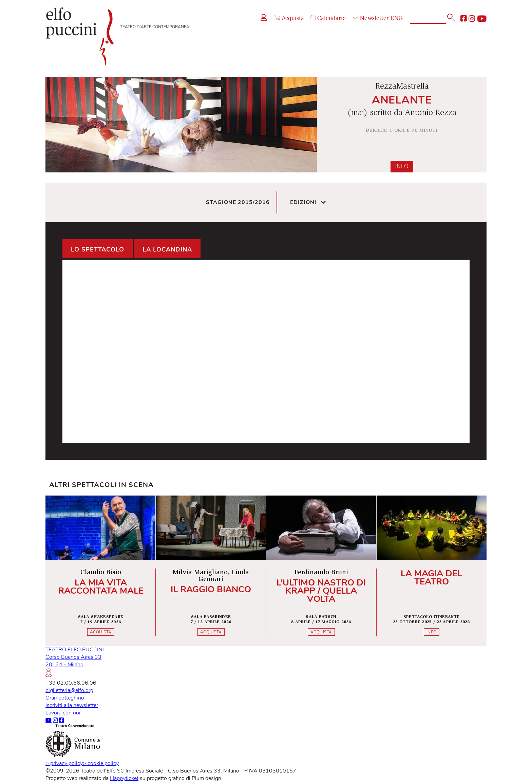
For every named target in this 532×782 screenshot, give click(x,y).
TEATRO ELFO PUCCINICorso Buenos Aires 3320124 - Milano (75, 662)
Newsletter (370, 19)
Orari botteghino (65, 698)
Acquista (289, 18)
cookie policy (101, 763)
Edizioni (308, 202)
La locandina (167, 249)
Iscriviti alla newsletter (72, 705)
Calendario (328, 18)
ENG (397, 19)
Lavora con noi (63, 713)
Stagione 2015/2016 (238, 202)
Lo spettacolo (98, 249)
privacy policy (64, 763)
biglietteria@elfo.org (69, 690)
